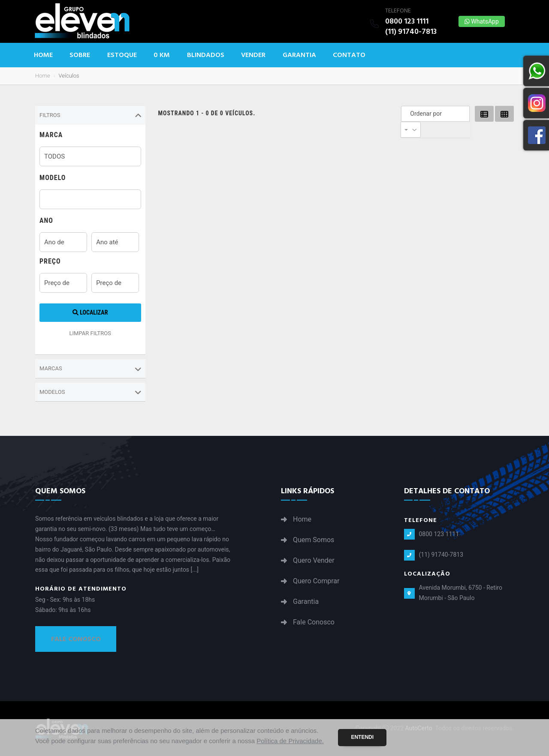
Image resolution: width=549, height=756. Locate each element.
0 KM (162, 55)
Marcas (90, 369)
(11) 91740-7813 (411, 31)
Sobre (80, 55)
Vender (253, 55)
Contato (349, 55)
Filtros (90, 116)
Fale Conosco (76, 639)
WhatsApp (482, 21)
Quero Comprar (316, 581)
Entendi (362, 737)
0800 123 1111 (407, 21)
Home (43, 55)
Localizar (90, 312)
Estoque (122, 55)
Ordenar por (407, 114)
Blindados (206, 55)
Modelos (90, 392)
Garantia (299, 55)
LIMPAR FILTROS (90, 333)
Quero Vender (314, 561)
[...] (195, 570)
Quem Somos (314, 540)
